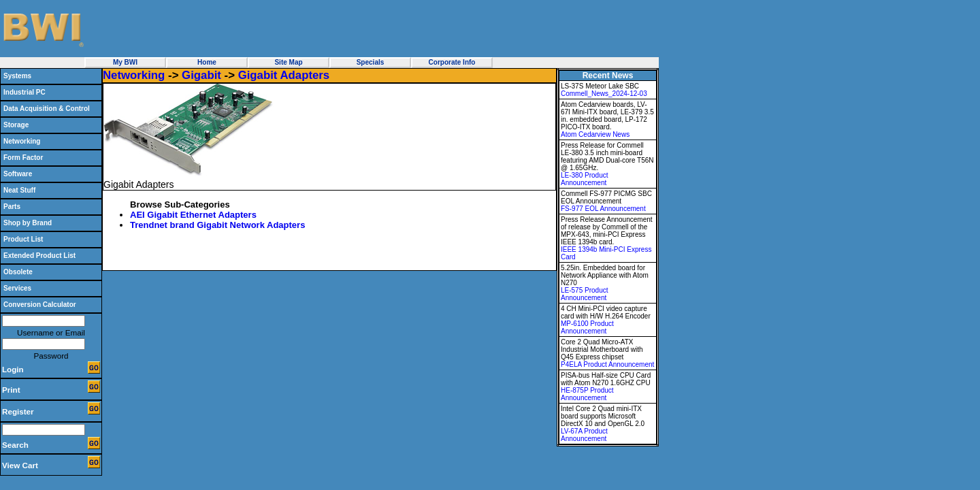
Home (207, 62)
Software (18, 174)
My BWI (125, 62)
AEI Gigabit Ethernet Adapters (193, 215)
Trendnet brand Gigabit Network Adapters (217, 225)
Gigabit (201, 75)
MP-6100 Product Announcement (587, 327)
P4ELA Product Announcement (607, 364)
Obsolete (18, 272)
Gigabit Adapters (284, 75)
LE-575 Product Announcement (585, 294)
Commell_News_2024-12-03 (604, 94)
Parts (12, 207)
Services (17, 288)
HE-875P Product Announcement (587, 394)
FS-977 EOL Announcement (603, 209)
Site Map (288, 62)
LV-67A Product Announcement (584, 435)
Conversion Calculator (40, 305)
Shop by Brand (28, 223)
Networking (22, 141)
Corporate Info (452, 62)
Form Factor (23, 158)
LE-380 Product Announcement (585, 179)
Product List (23, 239)
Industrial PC (24, 92)
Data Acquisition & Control (47, 109)
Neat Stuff (19, 190)
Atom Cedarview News (595, 134)
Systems (17, 76)
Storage (16, 125)
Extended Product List (39, 256)
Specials (371, 62)
